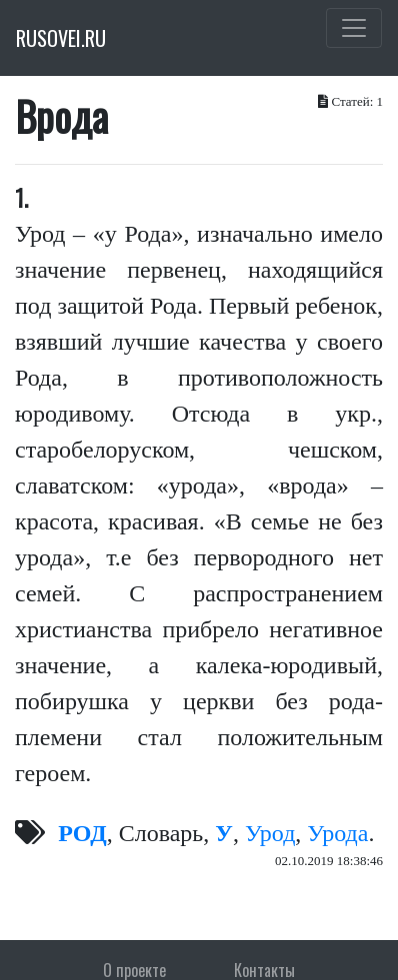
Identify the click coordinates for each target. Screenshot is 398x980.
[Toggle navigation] (354, 28)
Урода (337, 833)
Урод (270, 833)
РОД (82, 833)
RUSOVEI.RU (61, 38)
